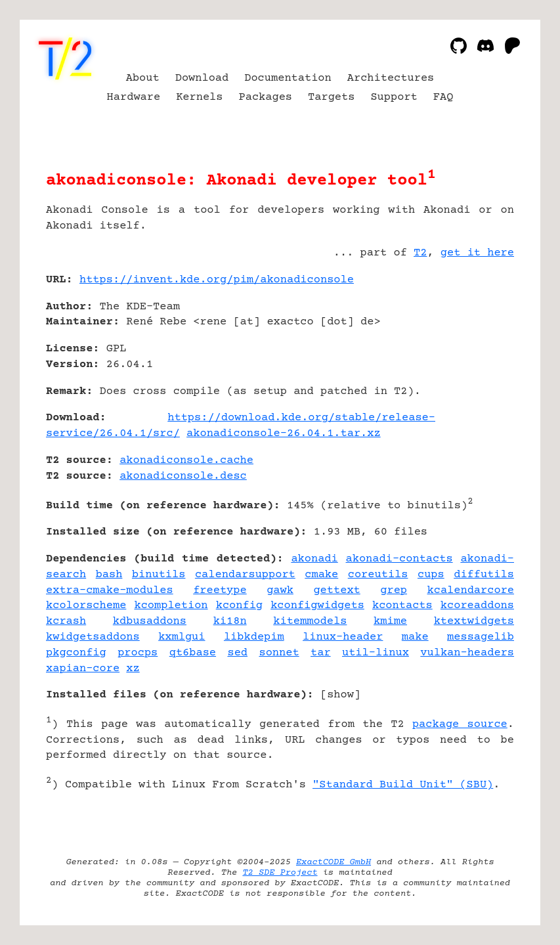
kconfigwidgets (317, 606)
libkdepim (254, 637)
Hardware (134, 98)
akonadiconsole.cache (186, 461)
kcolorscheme (86, 606)
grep (394, 591)
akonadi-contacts (399, 559)
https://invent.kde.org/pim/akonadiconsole (217, 280)
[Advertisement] (475, 358)
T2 (420, 253)
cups (431, 575)
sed (237, 653)
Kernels (199, 98)
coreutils (378, 575)
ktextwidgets (474, 622)
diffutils (484, 575)
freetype (220, 591)
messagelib (481, 637)
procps (138, 653)
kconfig (239, 606)
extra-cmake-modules (110, 591)
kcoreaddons (477, 606)
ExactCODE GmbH (334, 862)
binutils (159, 575)
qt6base (193, 653)
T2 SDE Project (280, 873)
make (415, 637)
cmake (321, 575)
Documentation (288, 78)
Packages (266, 98)
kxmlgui (182, 637)
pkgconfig (76, 653)
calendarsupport (245, 575)
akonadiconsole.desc (183, 476)
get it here (477, 253)
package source (460, 725)
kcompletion (171, 606)
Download (202, 78)
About (143, 78)
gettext (336, 591)
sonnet (279, 653)
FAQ (443, 98)
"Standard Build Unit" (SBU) (403, 785)
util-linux (376, 653)
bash (109, 575)
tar (321, 653)
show (340, 695)
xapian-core (83, 669)
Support (394, 98)
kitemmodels (310, 622)
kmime (390, 622)
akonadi (314, 559)
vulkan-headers (467, 653)
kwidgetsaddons (93, 637)
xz (133, 669)
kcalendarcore (471, 591)
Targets (331, 98)
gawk (280, 591)
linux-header (343, 637)
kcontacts (402, 606)
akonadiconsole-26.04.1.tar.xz (284, 434)
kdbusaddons (150, 622)
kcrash (66, 622)
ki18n (230, 622)
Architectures (391, 78)
